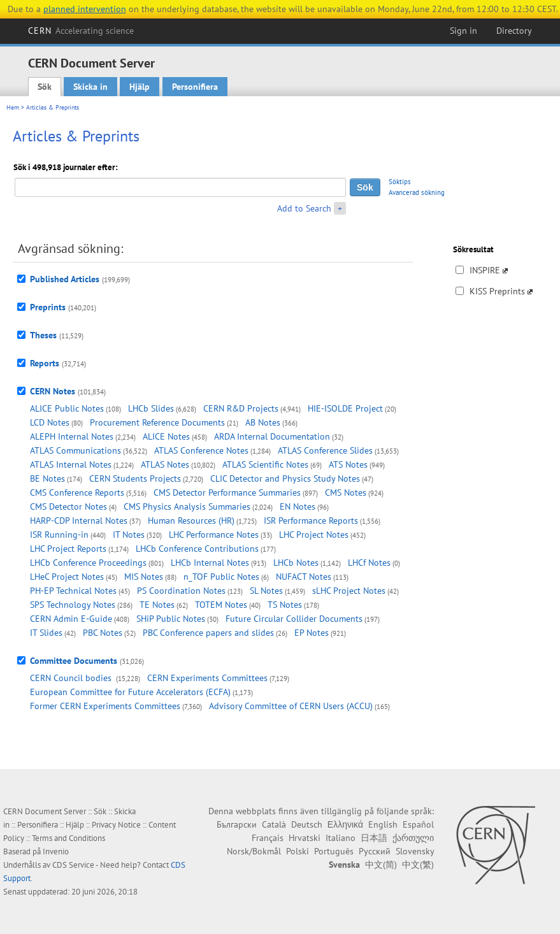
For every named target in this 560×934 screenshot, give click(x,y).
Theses (43, 335)
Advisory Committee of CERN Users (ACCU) (291, 706)
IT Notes (129, 535)
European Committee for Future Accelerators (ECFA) (130, 692)
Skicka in (90, 87)
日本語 (374, 838)
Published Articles (65, 279)
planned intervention (85, 9)
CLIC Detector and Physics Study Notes (285, 478)
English (383, 824)
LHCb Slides (151, 408)
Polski (298, 851)
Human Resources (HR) (191, 521)
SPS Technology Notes (73, 605)
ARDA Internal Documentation (272, 436)
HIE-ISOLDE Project (345, 408)
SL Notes (266, 591)
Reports (45, 363)
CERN (81, 31)
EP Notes (312, 633)
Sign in (463, 31)
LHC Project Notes (314, 535)
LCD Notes (50, 422)
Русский (375, 851)
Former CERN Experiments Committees (105, 706)
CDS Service (73, 865)
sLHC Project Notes (349, 591)
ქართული (413, 838)
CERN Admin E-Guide (71, 619)
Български (237, 824)
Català (274, 824)
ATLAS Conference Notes (201, 450)
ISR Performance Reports (311, 521)
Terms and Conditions (68, 838)
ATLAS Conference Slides (325, 450)
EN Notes (298, 507)
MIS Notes (144, 577)
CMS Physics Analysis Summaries (187, 507)
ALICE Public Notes (67, 408)
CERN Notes (53, 391)
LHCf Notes (369, 563)
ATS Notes (348, 464)
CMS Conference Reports (77, 492)
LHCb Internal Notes (210, 563)
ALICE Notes (166, 436)
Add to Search (304, 208)
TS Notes (285, 605)
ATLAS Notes (165, 464)
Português (334, 851)
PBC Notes (103, 633)
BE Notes (47, 478)
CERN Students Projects (135, 478)
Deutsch (307, 824)
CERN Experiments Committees (207, 678)
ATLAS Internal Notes (71, 464)
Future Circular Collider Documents (294, 619)
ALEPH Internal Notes (72, 436)
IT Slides (46, 633)
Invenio (56, 851)
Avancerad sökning (417, 192)
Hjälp (140, 87)
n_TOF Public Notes (221, 577)
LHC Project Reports (68, 549)
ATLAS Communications (75, 450)
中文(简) (381, 865)
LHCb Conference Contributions (197, 549)
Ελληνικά (345, 824)
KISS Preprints (497, 291)
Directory (514, 31)
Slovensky (415, 851)
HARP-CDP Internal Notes (79, 521)
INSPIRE (485, 270)
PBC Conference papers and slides (208, 633)
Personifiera (195, 87)
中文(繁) (418, 865)
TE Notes (157, 605)
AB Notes (263, 422)
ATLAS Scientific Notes (265, 464)
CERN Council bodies (72, 678)
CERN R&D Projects (241, 408)
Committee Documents (74, 661)
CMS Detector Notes (68, 507)
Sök (45, 87)
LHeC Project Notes (67, 577)
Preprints (48, 307)
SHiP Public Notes (171, 619)
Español (418, 824)
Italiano (341, 838)
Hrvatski (305, 838)
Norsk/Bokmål (254, 851)
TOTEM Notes (221, 605)
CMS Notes (346, 492)
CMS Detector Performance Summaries (227, 492)
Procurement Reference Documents (157, 422)
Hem (13, 107)
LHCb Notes (296, 563)
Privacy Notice (116, 825)
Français (268, 838)
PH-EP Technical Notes (73, 591)
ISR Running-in (59, 535)
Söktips (400, 182)
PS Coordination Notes (181, 591)
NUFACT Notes (304, 577)
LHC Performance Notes (214, 535)
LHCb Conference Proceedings (88, 563)
